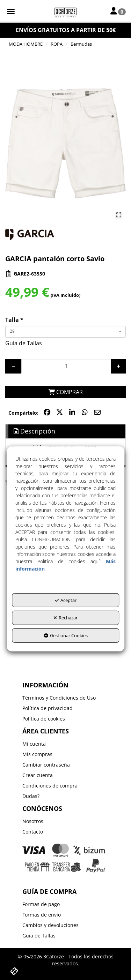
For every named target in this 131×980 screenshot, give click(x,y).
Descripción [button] (34, 431)
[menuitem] (66, 698)
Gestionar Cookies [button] (66, 635)
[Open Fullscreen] (119, 215)
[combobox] (65, 332)
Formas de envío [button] (42, 915)
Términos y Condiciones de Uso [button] (59, 698)
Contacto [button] (33, 832)
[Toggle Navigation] (118, 12)
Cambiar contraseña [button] (46, 765)
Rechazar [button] (65, 618)
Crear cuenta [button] (38, 775)
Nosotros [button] (33, 821)
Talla (14, 320)
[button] (65, 12)
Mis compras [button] (37, 754)
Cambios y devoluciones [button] (50, 925)
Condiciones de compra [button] (50, 786)
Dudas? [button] (31, 796)
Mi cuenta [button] (34, 744)
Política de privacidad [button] (48, 708)
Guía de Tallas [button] (24, 343)
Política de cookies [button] (44, 719)
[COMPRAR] (65, 392)
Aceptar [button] (66, 600)
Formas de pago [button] (41, 904)
